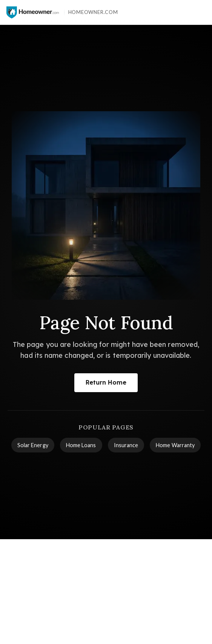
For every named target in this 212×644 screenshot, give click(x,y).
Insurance (126, 445)
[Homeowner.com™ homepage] (33, 12)
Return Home (106, 382)
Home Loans (81, 445)
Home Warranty (175, 445)
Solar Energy (33, 445)
